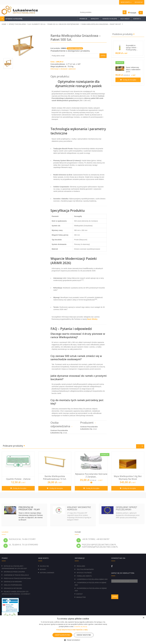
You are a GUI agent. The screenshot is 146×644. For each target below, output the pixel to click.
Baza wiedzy (125, 19)
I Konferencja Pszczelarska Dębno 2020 (92, 579)
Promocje (83, 19)
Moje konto (126, 2)
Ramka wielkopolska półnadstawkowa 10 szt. (55, 478)
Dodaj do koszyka (129, 80)
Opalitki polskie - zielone (18, 479)
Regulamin (81, 566)
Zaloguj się (44, 566)
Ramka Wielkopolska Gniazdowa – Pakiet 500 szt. (101, 24)
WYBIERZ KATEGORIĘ (14, 19)
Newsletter (81, 597)
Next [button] (142, 446)
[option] (18, 472)
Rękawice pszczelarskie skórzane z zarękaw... (91, 475)
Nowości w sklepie (110, 19)
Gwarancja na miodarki (13, 582)
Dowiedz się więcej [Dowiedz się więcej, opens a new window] (81, 627)
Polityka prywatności (85, 569)
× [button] (143, 618)
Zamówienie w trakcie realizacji (16, 575)
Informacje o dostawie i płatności (63, 69)
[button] (73, 630)
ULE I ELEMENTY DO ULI (37, 24)
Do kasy (139, 2)
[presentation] (129, 587)
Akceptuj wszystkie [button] (62, 635)
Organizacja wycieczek (13, 588)
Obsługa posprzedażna (13, 585)
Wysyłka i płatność (84, 573)
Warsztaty (95, 19)
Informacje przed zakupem (14, 572)
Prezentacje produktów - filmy (29, 508)
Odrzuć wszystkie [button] (84, 635)
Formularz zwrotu (84, 576)
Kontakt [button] (137, 19)
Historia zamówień (47, 573)
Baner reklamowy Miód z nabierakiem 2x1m (133, 70)
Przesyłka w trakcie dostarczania (17, 578)
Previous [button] (138, 446)
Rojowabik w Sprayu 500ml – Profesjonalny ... (132, 48)
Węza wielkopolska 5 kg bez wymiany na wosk (128, 478)
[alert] (73, 630)
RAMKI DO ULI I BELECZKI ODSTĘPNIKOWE (64, 24)
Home (4, 24)
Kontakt (80, 594)
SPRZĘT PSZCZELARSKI (17, 24)
